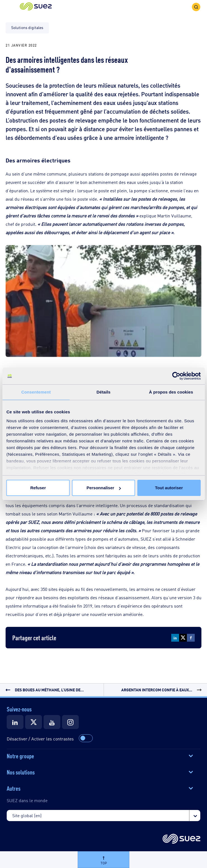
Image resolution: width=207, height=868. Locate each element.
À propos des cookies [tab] (171, 392)
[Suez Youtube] (52, 722)
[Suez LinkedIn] (15, 722)
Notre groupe (20, 756)
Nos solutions (21, 772)
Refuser (38, 488)
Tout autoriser (169, 488)
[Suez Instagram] (70, 722)
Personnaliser (104, 488)
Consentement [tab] (36, 392)
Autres (14, 788)
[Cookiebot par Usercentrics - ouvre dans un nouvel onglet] (176, 376)
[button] (36, 7)
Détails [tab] (104, 392)
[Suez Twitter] (34, 722)
